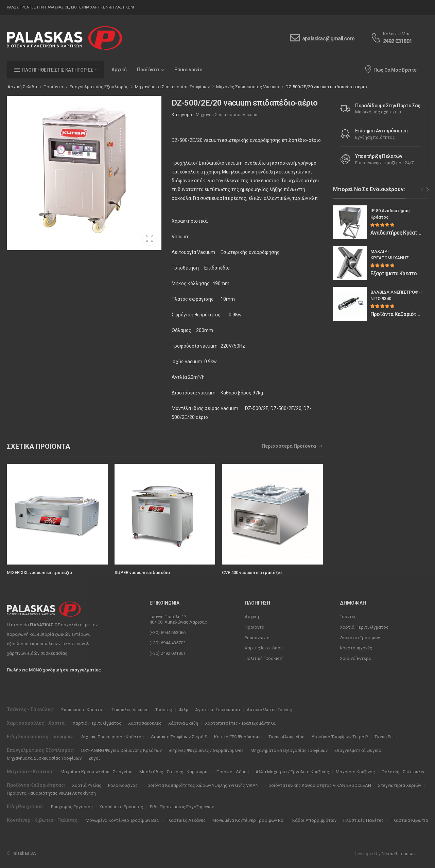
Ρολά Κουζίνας (123, 785)
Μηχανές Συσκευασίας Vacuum (227, 115)
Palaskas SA (24, 853)
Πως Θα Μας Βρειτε (390, 69)
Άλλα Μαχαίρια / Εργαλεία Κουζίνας (292, 772)
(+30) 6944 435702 (168, 643)
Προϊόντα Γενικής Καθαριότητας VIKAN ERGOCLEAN (318, 785)
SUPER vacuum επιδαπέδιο (142, 572)
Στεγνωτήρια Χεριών (399, 785)
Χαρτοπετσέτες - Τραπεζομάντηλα (240, 723)
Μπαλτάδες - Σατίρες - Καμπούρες (175, 772)
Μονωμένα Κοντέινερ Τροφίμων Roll (249, 820)
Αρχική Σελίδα (22, 87)
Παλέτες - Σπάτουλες (404, 772)
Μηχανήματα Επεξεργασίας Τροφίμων (289, 750)
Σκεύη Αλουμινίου (286, 737)
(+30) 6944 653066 (168, 633)
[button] (56, 70)
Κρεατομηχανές (356, 648)
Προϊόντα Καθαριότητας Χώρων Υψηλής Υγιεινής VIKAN (202, 785)
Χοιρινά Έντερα (356, 658)
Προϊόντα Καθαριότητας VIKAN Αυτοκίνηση (51, 793)
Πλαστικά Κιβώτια (409, 820)
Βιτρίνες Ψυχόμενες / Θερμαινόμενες (206, 750)
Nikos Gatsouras (398, 854)
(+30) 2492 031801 (168, 653)
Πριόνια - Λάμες (233, 772)
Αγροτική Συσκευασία (217, 710)
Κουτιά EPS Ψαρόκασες (238, 737)
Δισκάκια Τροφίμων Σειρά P (340, 737)
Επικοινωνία (188, 70)
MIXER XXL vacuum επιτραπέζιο (39, 572)
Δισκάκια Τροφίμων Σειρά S (179, 737)
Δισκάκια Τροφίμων (360, 638)
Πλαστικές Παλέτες (363, 820)
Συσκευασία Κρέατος (83, 710)
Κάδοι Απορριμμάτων (314, 820)
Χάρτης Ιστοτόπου (264, 648)
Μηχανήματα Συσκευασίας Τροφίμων (44, 758)
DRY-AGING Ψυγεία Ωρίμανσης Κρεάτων (121, 750)
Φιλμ (184, 710)
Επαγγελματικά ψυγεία (358, 750)
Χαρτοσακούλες (145, 723)
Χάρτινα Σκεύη (183, 723)
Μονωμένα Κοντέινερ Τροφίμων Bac (122, 820)
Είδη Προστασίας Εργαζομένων (182, 807)
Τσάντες (348, 617)
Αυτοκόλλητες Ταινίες (269, 710)
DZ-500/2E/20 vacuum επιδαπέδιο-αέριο (326, 87)
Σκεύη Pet (384, 737)
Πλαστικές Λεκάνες (186, 820)
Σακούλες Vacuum (130, 710)
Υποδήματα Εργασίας (121, 807)
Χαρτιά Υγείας (87, 785)
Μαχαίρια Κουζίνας (355, 772)
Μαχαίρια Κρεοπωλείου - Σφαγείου (97, 772)
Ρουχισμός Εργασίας (72, 807)
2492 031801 (397, 41)
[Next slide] (428, 189)
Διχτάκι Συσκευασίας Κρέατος (112, 737)
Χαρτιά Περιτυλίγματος (364, 627)
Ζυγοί (94, 758)
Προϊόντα (148, 70)
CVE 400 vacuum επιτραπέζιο (252, 572)
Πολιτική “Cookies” (264, 658)
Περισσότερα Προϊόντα (289, 446)
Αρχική (119, 70)
